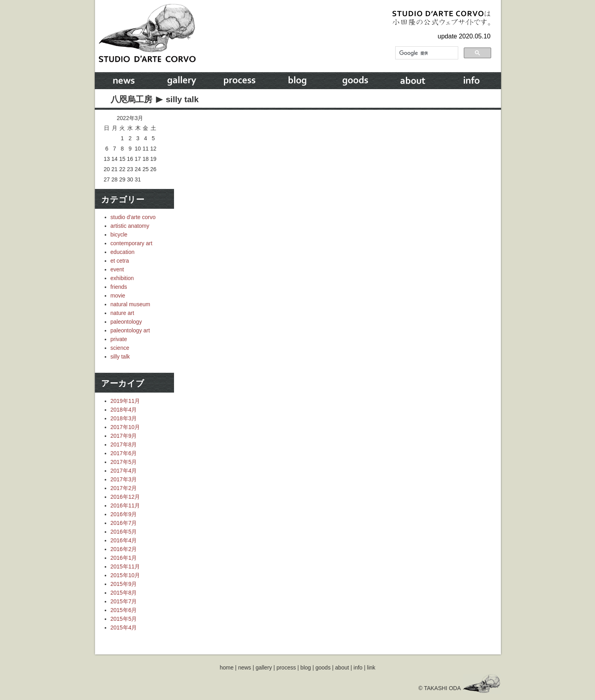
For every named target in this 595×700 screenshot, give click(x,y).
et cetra (120, 261)
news (245, 668)
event (117, 269)
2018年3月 (124, 418)
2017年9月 (124, 436)
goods (323, 668)
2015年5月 (124, 619)
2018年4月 (124, 410)
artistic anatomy (130, 226)
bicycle (119, 235)
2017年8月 (124, 444)
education (123, 252)
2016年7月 (124, 523)
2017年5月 (124, 462)
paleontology (126, 322)
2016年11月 (125, 505)
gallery (264, 668)
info (358, 668)
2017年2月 (124, 488)
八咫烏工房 (131, 99)
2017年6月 (124, 453)
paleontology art (130, 330)
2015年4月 (124, 628)
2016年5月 (124, 532)
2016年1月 (124, 558)
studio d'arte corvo (133, 217)
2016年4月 (124, 540)
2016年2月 (124, 549)
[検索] (426, 53)
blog (306, 668)
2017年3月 (124, 479)
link (371, 668)
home (227, 668)
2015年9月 (124, 584)
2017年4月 (124, 471)
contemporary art (132, 243)
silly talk (182, 99)
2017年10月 (125, 427)
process (286, 668)
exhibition (122, 278)
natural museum (130, 304)
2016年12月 (125, 497)
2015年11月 (125, 566)
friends (119, 287)
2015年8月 (124, 593)
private (119, 339)
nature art (122, 313)
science (120, 348)
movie (118, 296)
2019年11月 (125, 401)
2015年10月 (125, 575)
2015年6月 (124, 610)
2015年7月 (124, 601)
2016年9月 (124, 514)
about (342, 668)
